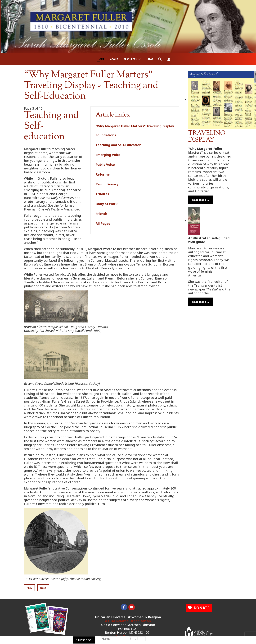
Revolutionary (107, 184)
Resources (130, 59)
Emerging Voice (108, 155)
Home (101, 59)
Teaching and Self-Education (119, 145)
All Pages (103, 223)
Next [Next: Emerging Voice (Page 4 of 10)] (43, 588)
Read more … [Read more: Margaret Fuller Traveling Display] (200, 200)
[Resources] (140, 59)
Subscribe (84, 640)
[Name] (109, 639)
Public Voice (105, 165)
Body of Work (107, 204)
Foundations (106, 135)
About (114, 59)
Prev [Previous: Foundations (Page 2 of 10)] (29, 588)
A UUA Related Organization (128, 621)
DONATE (199, 608)
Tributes (102, 194)
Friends (102, 214)
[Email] (137, 639)
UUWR (150, 59)
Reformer (103, 174)
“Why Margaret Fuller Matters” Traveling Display (135, 126)
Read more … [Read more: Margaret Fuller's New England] (200, 302)
